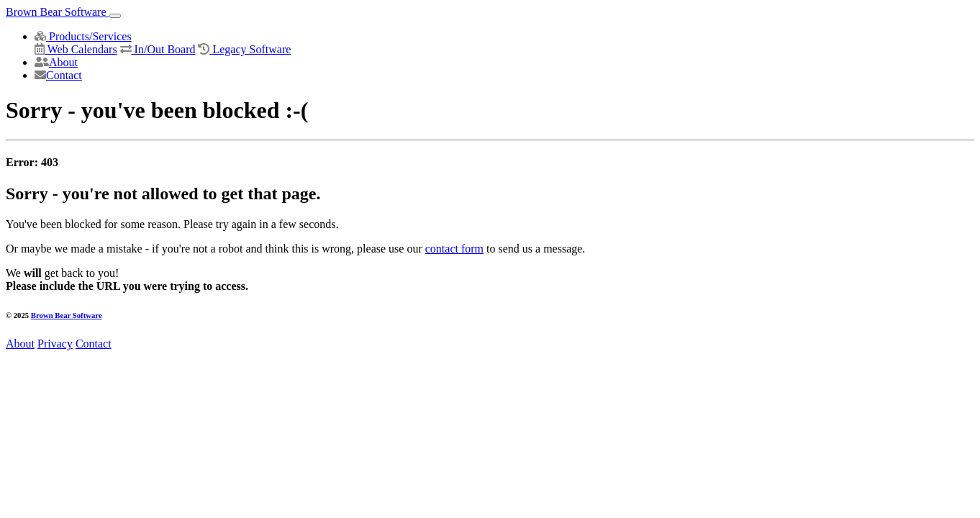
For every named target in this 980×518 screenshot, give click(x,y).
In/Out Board (158, 49)
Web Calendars (76, 49)
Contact (58, 75)
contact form (454, 249)
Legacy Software (244, 49)
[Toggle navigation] (115, 16)
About (56, 62)
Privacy (55, 344)
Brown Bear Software (58, 12)
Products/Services (83, 36)
